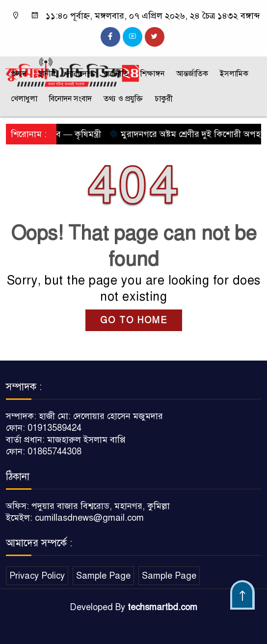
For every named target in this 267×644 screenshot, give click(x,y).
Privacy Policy (37, 576)
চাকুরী (164, 99)
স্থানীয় (47, 74)
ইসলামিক (234, 74)
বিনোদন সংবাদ (70, 99)
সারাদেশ (79, 74)
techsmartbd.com (162, 607)
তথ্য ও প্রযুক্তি (123, 99)
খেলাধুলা (24, 99)
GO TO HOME (134, 320)
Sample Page (103, 576)
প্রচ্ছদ (19, 74)
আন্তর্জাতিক (192, 74)
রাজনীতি (116, 74)
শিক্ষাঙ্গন (152, 74)
